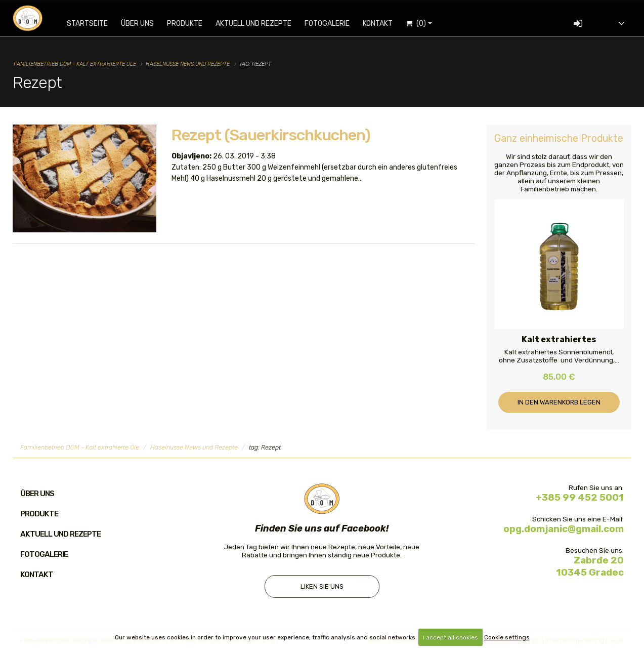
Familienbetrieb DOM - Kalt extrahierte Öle (75, 64)
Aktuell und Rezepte (260, 24)
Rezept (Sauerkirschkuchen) (271, 135)
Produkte (191, 24)
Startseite (94, 24)
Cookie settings (507, 637)
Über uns (144, 24)
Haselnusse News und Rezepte (188, 64)
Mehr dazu (195, 204)
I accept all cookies (450, 637)
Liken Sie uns (322, 587)
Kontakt (384, 24)
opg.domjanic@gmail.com (564, 529)
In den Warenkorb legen (559, 402)
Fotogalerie (334, 24)
